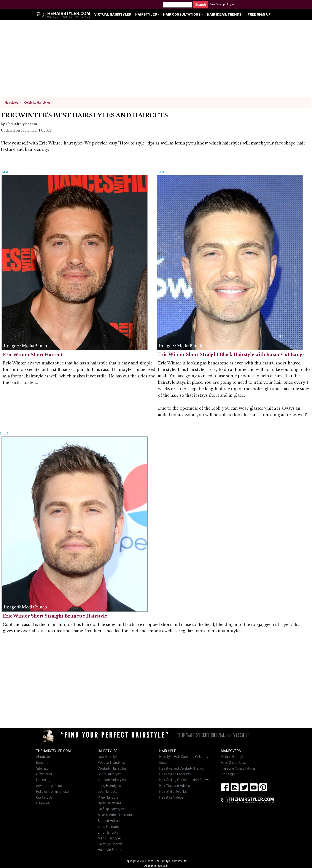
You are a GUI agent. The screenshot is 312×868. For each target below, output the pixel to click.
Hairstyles (146, 14)
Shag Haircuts (108, 827)
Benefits (42, 763)
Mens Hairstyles (110, 838)
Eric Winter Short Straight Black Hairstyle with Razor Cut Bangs (231, 355)
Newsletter (44, 774)
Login (230, 4)
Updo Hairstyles (110, 803)
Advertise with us (49, 786)
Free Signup (230, 774)
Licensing (43, 780)
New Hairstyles (109, 757)
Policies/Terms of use (52, 792)
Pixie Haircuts (108, 797)
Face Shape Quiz (233, 763)
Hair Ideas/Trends (224, 14)
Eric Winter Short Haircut (33, 355)
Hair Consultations (182, 14)
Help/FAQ (43, 803)
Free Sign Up (217, 4)
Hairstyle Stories (110, 850)
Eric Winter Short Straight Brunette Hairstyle (55, 616)
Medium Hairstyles (112, 780)
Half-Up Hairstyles (111, 809)
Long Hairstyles (109, 786)
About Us (43, 757)
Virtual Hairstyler (113, 14)
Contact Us (44, 797)
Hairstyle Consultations (238, 768)
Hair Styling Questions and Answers (186, 780)
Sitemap (42, 768)
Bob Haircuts (107, 792)
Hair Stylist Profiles (173, 792)
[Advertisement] (156, 61)
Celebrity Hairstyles (112, 768)
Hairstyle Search (110, 844)
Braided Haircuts (110, 821)
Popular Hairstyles (111, 763)
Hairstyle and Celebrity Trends (181, 768)
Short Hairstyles (110, 774)
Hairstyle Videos (171, 797)
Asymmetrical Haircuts (115, 815)
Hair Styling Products (175, 774)
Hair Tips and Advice (175, 786)
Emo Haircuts (108, 832)
